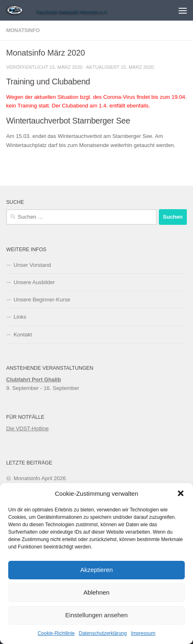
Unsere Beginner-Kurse (42, 300)
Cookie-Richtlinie (56, 633)
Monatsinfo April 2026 (40, 478)
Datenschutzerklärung (103, 633)
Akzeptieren (96, 570)
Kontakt (23, 335)
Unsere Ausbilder (34, 282)
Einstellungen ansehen (97, 615)
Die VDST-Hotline (27, 428)
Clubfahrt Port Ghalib (34, 379)
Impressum (143, 633)
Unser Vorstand (32, 265)
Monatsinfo (23, 30)
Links (20, 317)
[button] (181, 493)
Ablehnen (96, 592)
